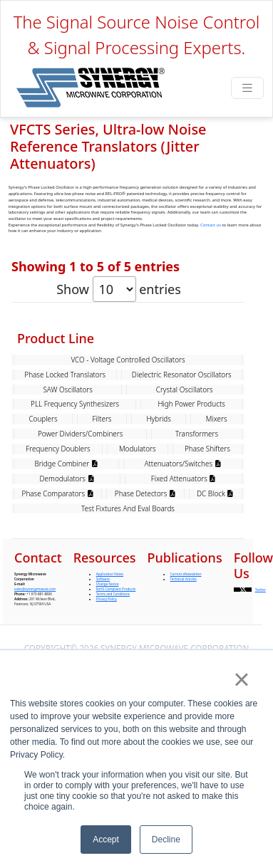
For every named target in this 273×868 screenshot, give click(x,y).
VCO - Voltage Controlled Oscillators (128, 546)
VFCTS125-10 (82, 378)
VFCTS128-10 (82, 347)
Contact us (211, 225)
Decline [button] (166, 840)
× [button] (241, 679)
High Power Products (191, 590)
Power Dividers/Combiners (80, 620)
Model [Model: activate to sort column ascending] (72, 317)
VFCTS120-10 (82, 409)
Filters (102, 605)
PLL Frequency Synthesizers (75, 590)
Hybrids (159, 605)
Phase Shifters (207, 635)
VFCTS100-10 (82, 472)
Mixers (217, 605)
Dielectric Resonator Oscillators (182, 561)
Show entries (119, 289)
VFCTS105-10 (82, 441)
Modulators (138, 635)
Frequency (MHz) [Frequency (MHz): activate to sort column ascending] (197, 317)
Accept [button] (106, 840)
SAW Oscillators (67, 576)
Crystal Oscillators (185, 576)
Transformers (197, 620)
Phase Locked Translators (65, 561)
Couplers (43, 605)
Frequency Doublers (58, 635)
